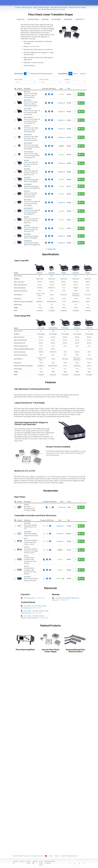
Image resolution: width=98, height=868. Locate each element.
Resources (68, 19)
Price (69, 89)
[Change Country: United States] (46, 856)
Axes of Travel (44, 79)
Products (21, 19)
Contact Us (80, 19)
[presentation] (49, 434)
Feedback (67, 79)
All (70, 74)
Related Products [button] (50, 626)
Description (27, 89)
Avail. (61, 89)
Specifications (33, 19)
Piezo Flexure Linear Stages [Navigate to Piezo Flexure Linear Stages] (77, 7)
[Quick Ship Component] (63, 579)
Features (45, 19)
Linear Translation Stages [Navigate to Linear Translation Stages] (41, 7)
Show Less (51, 249)
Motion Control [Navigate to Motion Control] (27, 7)
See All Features (29, 66)
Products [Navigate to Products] (18, 7)
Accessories (56, 19)
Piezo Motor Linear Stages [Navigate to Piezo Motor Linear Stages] (59, 7)
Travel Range (19, 79)
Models (16, 273)
